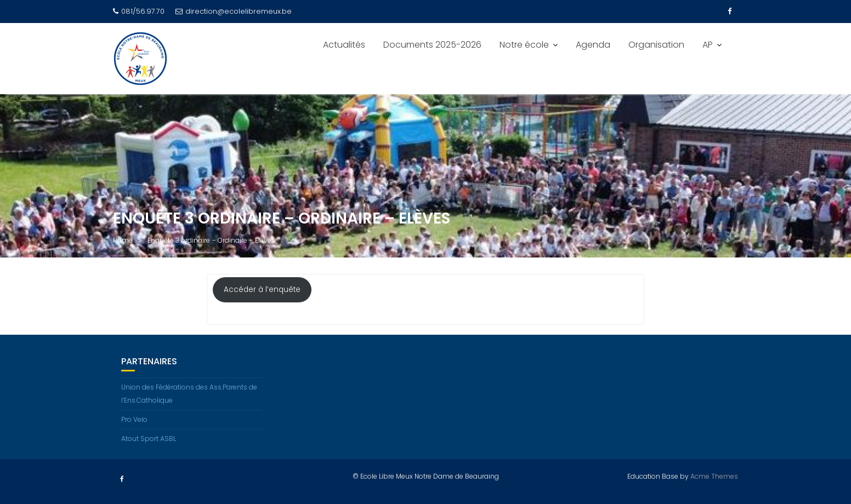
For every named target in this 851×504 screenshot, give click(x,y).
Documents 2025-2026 (432, 45)
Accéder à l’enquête (262, 290)
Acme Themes (714, 476)
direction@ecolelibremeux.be (234, 11)
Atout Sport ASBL (149, 439)
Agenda (593, 45)
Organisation (656, 45)
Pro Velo (134, 419)
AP (708, 45)
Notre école (524, 45)
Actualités (344, 45)
